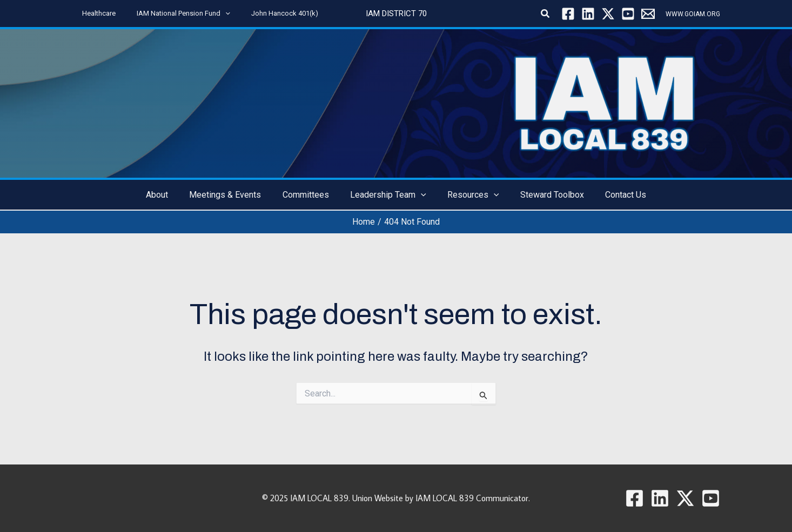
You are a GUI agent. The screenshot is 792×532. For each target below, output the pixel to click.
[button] (215, 14)
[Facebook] (568, 14)
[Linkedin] (588, 14)
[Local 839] (648, 14)
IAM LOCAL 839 (319, 498)
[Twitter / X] (608, 14)
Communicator (502, 498)
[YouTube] (628, 14)
